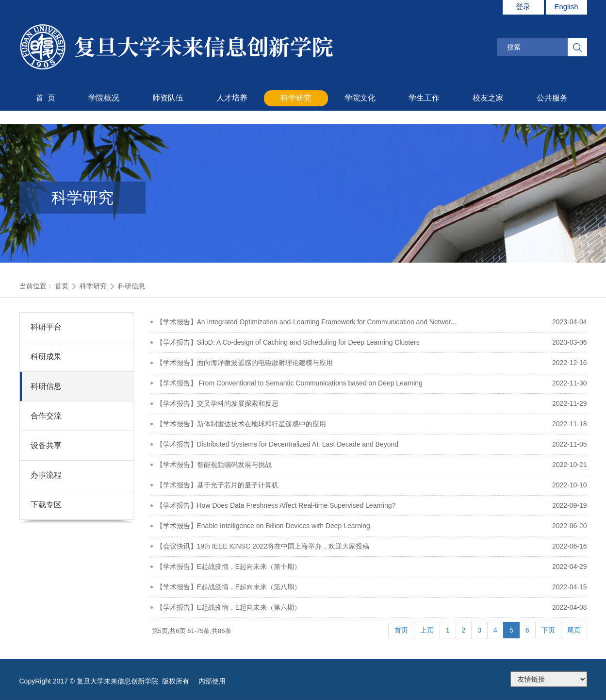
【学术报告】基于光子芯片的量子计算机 (217, 485)
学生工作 (424, 98)
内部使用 (212, 681)
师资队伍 (168, 98)
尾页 (574, 630)
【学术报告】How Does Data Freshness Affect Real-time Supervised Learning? (276, 505)
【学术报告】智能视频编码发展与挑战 (214, 465)
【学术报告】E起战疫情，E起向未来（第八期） (229, 587)
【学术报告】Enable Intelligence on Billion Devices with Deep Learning (263, 526)
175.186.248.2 (549, 679)
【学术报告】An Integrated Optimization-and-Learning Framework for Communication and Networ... (306, 322)
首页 (62, 286)
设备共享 (46, 445)
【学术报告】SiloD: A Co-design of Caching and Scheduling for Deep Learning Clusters (288, 342)
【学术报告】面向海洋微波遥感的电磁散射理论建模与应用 (245, 363)
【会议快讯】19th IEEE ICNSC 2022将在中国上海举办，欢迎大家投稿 (263, 546)
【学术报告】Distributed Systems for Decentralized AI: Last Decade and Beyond (278, 444)
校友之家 (488, 98)
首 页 (46, 98)
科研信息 (131, 286)
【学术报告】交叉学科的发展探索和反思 (217, 403)
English (566, 7)
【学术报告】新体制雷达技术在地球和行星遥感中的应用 (241, 424)
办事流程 (46, 475)
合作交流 (46, 416)
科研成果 (46, 357)
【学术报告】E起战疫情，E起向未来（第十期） (229, 567)
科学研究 (296, 98)
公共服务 (552, 98)
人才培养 (232, 98)
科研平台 (46, 327)
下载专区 (46, 505)
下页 (548, 630)
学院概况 (104, 98)
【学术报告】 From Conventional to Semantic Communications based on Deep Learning (289, 383)
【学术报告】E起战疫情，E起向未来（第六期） (229, 607)
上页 (427, 630)
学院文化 (360, 98)
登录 (523, 7)
